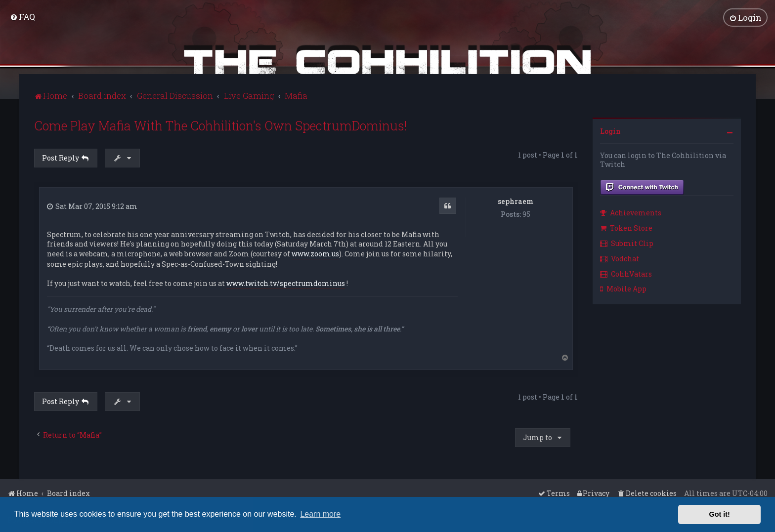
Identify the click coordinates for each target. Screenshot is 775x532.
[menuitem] (22, 16)
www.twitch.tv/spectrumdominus (286, 282)
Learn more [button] (320, 514)
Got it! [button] (720, 514)
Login (610, 130)
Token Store (626, 227)
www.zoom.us (315, 253)
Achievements (631, 212)
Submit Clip (627, 242)
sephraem (516, 200)
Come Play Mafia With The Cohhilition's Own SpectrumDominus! (220, 125)
